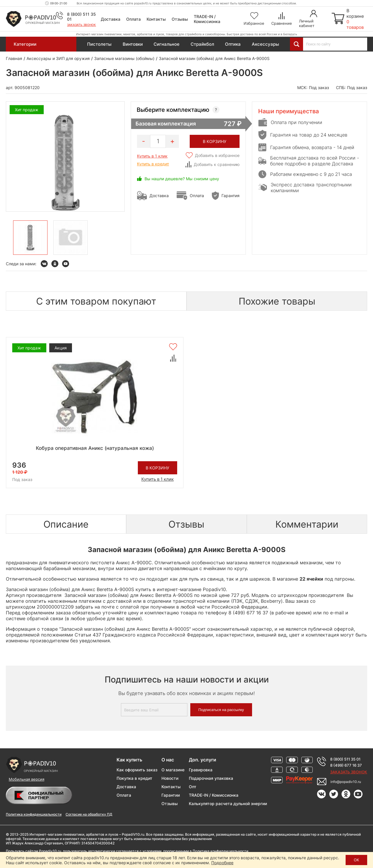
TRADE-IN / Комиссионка (207, 19)
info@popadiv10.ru (346, 782)
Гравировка (201, 770)
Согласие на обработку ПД (89, 814)
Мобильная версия (27, 779)
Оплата (133, 19)
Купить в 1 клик (152, 156)
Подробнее (222, 863)
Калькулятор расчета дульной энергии (228, 804)
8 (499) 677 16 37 (346, 765)
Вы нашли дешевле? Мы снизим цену (182, 179)
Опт (193, 787)
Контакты (156, 19)
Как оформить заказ (137, 770)
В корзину (158, 468)
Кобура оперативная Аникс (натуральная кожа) (95, 448)
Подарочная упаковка (211, 778)
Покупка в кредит (134, 778)
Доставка (111, 19)
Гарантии (171, 795)
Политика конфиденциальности (34, 814)
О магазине (173, 770)
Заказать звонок (81, 25)
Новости (170, 778)
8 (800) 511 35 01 (345, 759)
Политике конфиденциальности (220, 851)
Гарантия (231, 196)
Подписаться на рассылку (221, 710)
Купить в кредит (153, 164)
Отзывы (180, 19)
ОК (356, 860)
